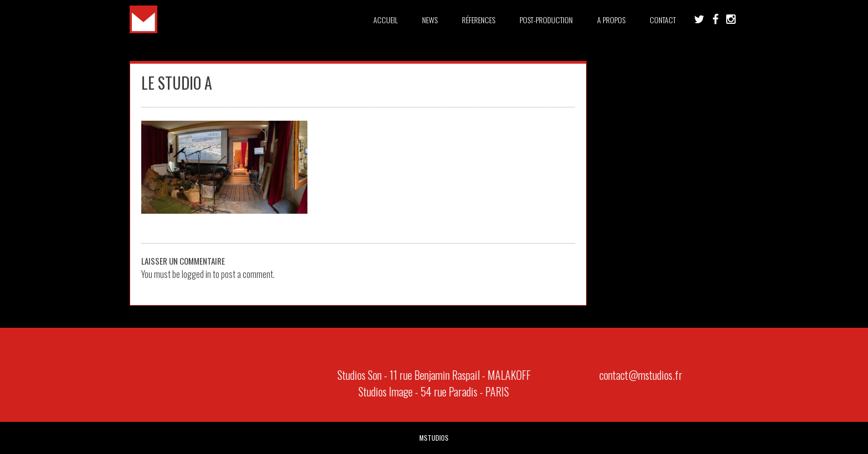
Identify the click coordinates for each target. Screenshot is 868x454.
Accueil (386, 20)
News (430, 20)
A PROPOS (611, 20)
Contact (663, 20)
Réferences (479, 20)
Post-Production (546, 20)
